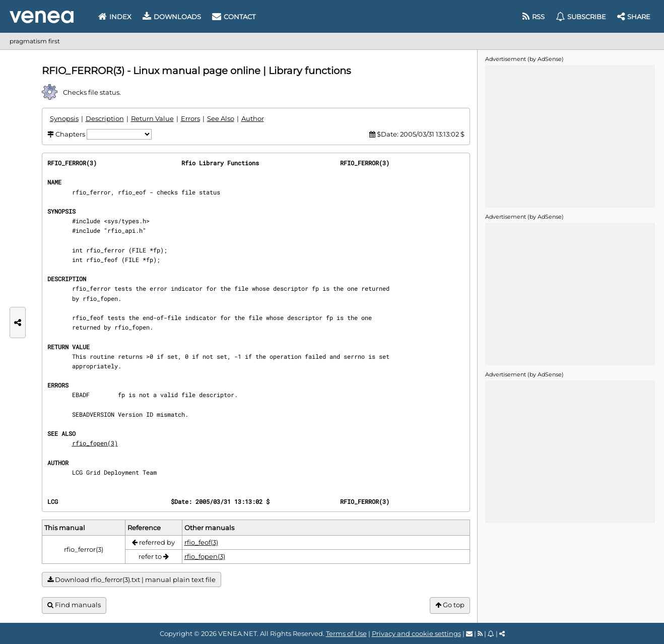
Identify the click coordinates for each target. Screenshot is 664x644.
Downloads (172, 17)
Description (105, 118)
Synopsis (64, 118)
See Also (221, 118)
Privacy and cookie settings (416, 633)
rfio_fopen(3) (95, 443)
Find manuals (74, 605)
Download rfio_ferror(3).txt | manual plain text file (131, 580)
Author (253, 118)
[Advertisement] (570, 136)
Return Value (152, 118)
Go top (450, 605)
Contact (234, 17)
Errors (190, 118)
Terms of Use (346, 633)
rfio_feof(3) (201, 542)
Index (115, 17)
